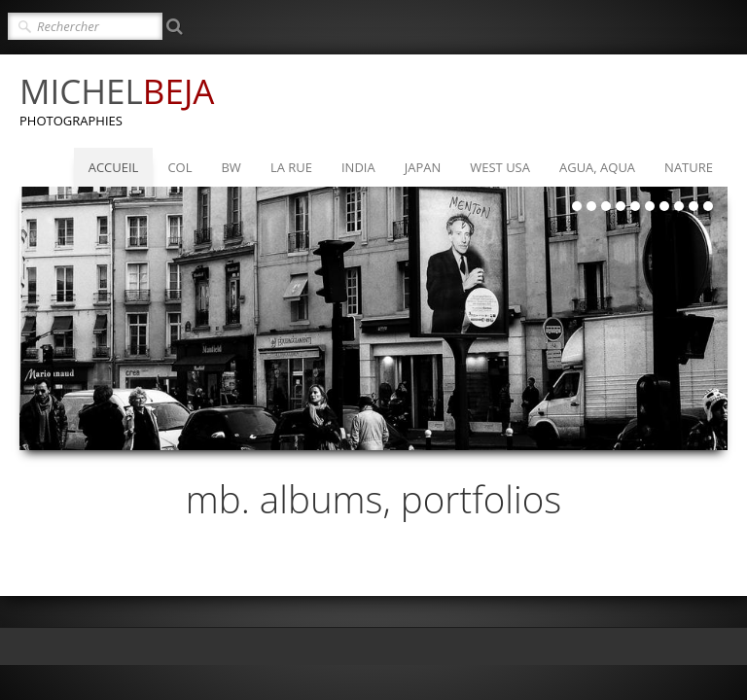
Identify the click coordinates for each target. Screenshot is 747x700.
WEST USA (500, 167)
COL (179, 167)
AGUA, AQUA (597, 167)
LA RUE (291, 167)
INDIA (358, 167)
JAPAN (423, 167)
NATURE (689, 167)
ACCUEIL (114, 167)
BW (231, 167)
